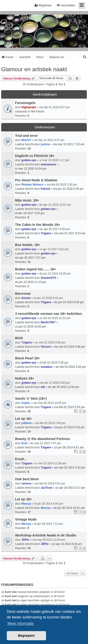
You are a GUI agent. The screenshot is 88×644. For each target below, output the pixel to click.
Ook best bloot (27, 479)
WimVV (26, 140)
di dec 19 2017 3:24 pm (30, 213)
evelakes (46, 367)
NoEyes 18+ (25, 378)
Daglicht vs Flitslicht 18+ (35, 156)
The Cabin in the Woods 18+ (38, 225)
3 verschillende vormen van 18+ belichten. (49, 314)
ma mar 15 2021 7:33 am (69, 144)
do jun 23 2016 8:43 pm (69, 302)
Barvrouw (23, 294)
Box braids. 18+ (28, 245)
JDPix (25, 540)
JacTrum (46, 488)
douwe (26, 298)
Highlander (29, 107)
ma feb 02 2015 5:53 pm (69, 407)
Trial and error (26, 136)
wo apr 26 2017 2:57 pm (30, 258)
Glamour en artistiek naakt (34, 69)
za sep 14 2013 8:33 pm (67, 544)
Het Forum (37, 112)
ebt (43, 387)
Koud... (21, 459)
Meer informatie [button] (21, 624)
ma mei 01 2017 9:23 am (70, 233)
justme (45, 144)
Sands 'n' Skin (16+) (31, 398)
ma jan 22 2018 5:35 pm (68, 189)
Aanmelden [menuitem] (66, 5)
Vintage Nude (26, 519)
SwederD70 (48, 278)
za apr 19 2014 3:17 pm (70, 488)
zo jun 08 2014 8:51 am (69, 447)
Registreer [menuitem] (43, 5)
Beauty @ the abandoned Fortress (42, 439)
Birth (19, 338)
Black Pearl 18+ (27, 358)
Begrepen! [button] (26, 636)
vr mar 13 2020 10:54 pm (31, 169)
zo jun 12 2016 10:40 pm (31, 327)
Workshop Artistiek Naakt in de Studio (46, 535)
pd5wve (27, 423)
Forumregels (25, 103)
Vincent (46, 347)
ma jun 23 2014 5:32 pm (69, 427)
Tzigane (46, 233)
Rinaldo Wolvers (32, 185)
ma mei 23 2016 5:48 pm (70, 347)
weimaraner (48, 164)
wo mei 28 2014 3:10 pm (70, 468)
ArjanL (26, 403)
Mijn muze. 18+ (27, 200)
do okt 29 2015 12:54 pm (64, 387)
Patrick (45, 189)
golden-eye (29, 160)
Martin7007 (48, 322)
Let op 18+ (23, 419)
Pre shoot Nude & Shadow (36, 180)
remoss (26, 484)
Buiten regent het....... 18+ (36, 269)
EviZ (24, 443)
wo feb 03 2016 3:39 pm (71, 367)
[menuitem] (85, 57)
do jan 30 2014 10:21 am (69, 508)
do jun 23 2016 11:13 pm (31, 282)
